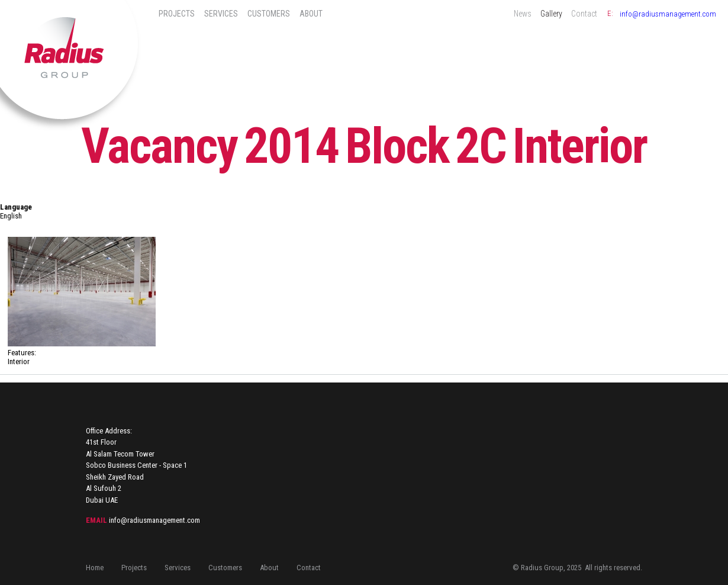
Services (221, 14)
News (523, 14)
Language (16, 207)
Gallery (551, 14)
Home (95, 568)
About (311, 14)
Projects (177, 14)
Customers (269, 14)
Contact (584, 14)
